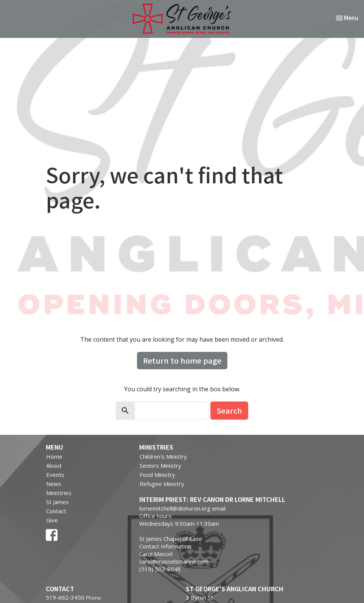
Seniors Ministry (160, 466)
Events (55, 475)
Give (52, 520)
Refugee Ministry (162, 484)
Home (54, 456)
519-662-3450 (65, 597)
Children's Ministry (163, 456)
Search (229, 410)
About (54, 466)
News (54, 484)
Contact (56, 511)
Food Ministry (157, 475)
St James (58, 502)
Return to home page (182, 360)
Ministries (59, 493)
